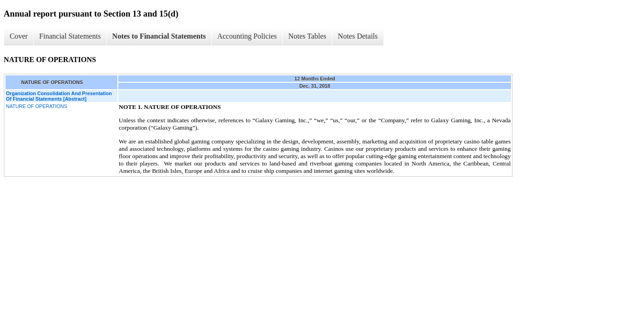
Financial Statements (70, 36)
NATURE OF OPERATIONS (37, 106)
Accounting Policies (247, 36)
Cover (19, 36)
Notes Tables (307, 36)
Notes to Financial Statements (159, 36)
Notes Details (358, 36)
